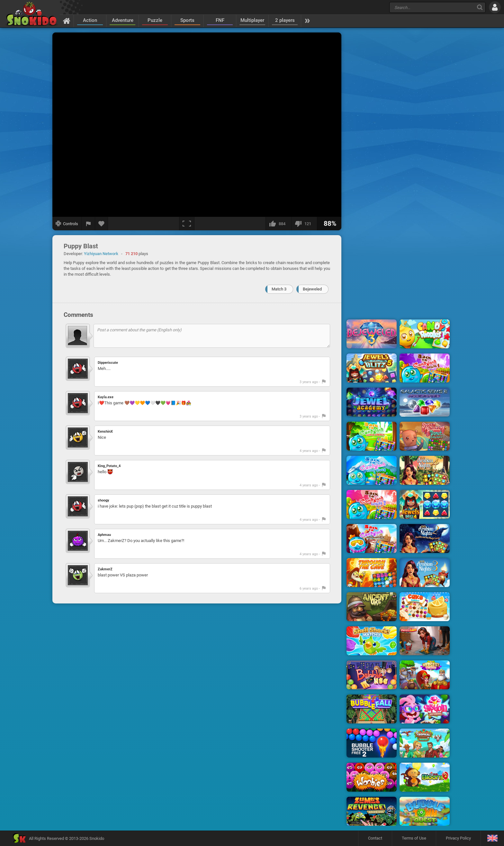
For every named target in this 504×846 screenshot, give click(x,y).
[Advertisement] (398, 130)
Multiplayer (252, 20)
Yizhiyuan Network (101, 254)
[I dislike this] (304, 224)
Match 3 (279, 289)
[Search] (480, 7)
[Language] (492, 838)
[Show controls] (67, 224)
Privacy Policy (458, 838)
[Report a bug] (88, 224)
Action (90, 20)
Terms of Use (414, 838)
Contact (375, 838)
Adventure (123, 20)
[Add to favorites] (102, 224)
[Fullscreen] (187, 224)
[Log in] (495, 7)
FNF (220, 20)
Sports (187, 20)
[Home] (67, 21)
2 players (285, 20)
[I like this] (278, 224)
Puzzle (155, 20)
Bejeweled (312, 289)
